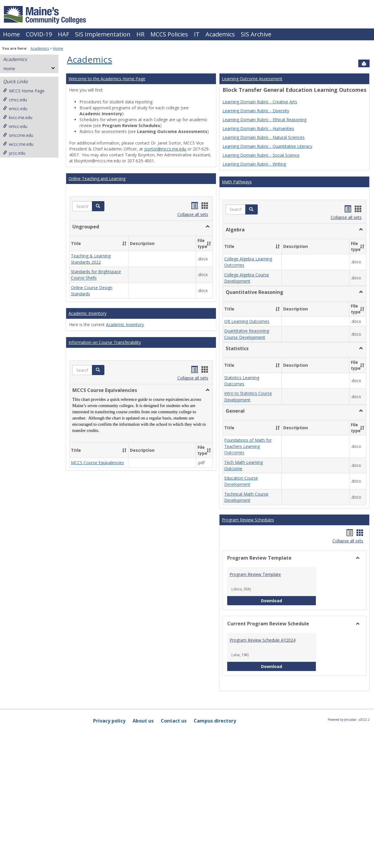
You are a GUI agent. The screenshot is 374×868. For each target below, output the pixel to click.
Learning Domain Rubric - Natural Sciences (264, 137)
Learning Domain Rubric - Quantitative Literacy (267, 146)
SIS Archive (256, 34)
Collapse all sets (193, 214)
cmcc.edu (15, 100)
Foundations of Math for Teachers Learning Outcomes (248, 446)
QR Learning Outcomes (247, 321)
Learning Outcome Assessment (252, 79)
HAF (63, 34)
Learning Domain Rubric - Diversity (256, 111)
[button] (98, 206)
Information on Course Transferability (105, 342)
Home (11, 34)
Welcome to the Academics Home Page (107, 79)
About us (143, 721)
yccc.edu (14, 153)
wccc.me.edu (18, 144)
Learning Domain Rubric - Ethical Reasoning (264, 120)
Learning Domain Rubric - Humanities (258, 128)
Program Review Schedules (248, 520)
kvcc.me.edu (18, 117)
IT (197, 34)
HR (140, 34)
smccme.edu (18, 135)
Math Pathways (237, 182)
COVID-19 (39, 34)
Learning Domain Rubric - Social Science (261, 155)
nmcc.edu (15, 126)
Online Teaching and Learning (97, 178)
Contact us (174, 721)
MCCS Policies (169, 34)
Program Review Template (255, 574)
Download (289, 600)
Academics (220, 34)
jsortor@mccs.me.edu (165, 149)
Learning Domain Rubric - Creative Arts (260, 102)
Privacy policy (109, 721)
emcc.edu (15, 109)
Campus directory (215, 721)
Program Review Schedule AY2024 (262, 640)
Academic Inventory (87, 313)
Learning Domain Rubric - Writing (254, 164)
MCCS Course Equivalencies (97, 463)
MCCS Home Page (24, 91)
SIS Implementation (103, 34)
